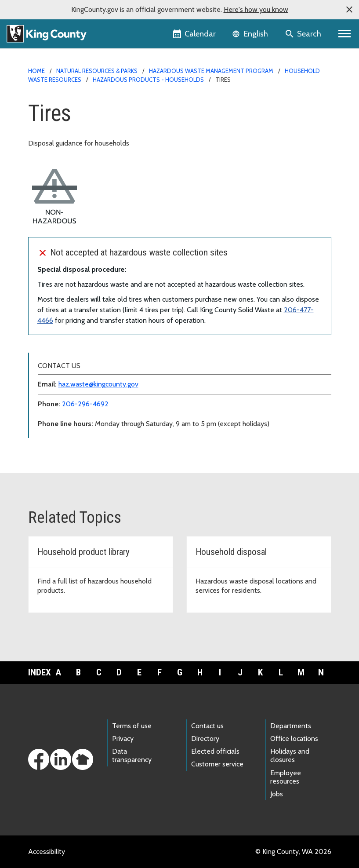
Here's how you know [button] (256, 9)
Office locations (294, 739)
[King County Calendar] (195, 34)
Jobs (277, 794)
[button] (349, 10)
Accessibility (47, 852)
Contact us (207, 726)
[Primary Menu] (345, 34)
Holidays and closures (290, 755)
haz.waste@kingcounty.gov (98, 384)
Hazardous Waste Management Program (211, 71)
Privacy (123, 739)
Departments (291, 726)
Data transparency (132, 755)
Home (36, 71)
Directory (205, 739)
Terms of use (132, 726)
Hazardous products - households (148, 80)
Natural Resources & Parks (97, 71)
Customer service (217, 764)
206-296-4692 (85, 404)
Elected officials (215, 751)
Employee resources (286, 777)
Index (38, 672)
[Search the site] (304, 34)
